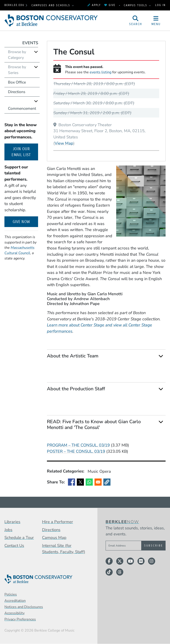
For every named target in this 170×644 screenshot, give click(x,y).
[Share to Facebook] (71, 482)
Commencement (22, 109)
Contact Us (14, 545)
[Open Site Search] (136, 21)
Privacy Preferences (20, 619)
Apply (94, 5)
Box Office (17, 82)
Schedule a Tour (19, 537)
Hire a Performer (58, 522)
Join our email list (25, 152)
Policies (11, 594)
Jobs (8, 530)
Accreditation (15, 601)
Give (110, 5)
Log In (160, 5)
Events (30, 43)
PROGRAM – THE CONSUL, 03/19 (78, 445)
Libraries (12, 522)
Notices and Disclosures (24, 607)
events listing (100, 72)
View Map (64, 143)
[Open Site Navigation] (156, 21)
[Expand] (161, 356)
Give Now (21, 222)
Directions (17, 92)
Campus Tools (136, 5)
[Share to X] (80, 482)
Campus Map (54, 537)
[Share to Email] (98, 482)
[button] (107, 482)
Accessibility (14, 613)
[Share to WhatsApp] (89, 482)
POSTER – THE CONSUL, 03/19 (76, 451)
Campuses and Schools (51, 5)
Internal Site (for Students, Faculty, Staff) (64, 549)
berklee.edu (14, 5)
